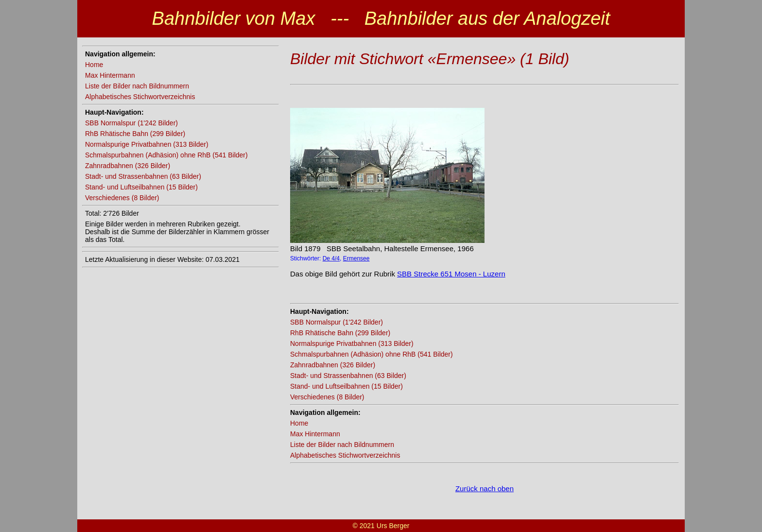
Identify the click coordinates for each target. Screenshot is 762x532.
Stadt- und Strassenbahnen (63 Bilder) (143, 176)
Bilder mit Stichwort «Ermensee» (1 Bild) (430, 59)
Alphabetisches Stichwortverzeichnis (140, 97)
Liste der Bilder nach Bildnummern (137, 86)
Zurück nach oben (485, 489)
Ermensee (356, 258)
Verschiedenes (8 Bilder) (122, 198)
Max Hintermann (110, 75)
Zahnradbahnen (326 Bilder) (128, 166)
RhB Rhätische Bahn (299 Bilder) (135, 134)
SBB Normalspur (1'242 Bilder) (131, 123)
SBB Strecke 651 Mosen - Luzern (451, 274)
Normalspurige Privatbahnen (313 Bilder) (147, 144)
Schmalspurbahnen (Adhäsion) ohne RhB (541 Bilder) (166, 155)
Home (94, 65)
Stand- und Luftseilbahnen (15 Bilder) (141, 187)
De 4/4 (331, 258)
